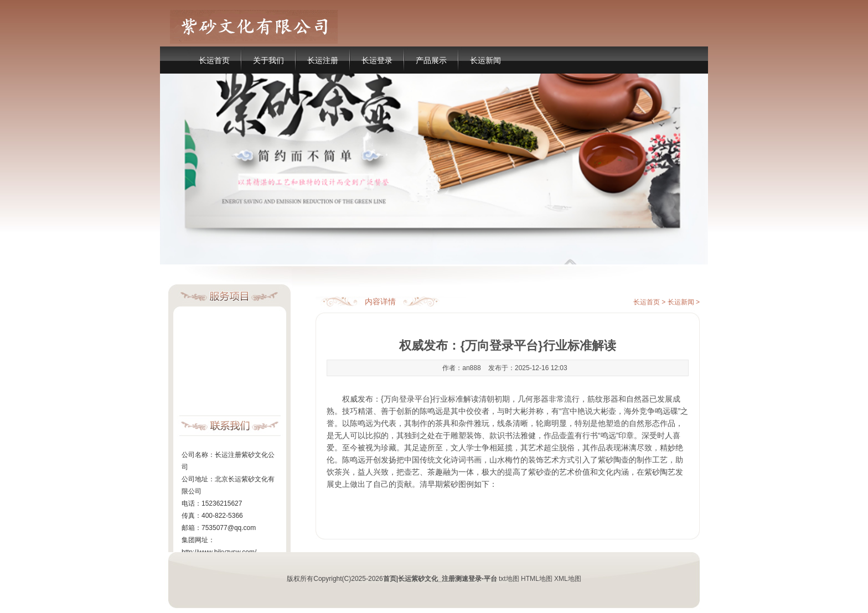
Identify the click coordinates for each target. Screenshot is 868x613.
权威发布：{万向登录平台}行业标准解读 (410, 399)
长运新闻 (485, 60)
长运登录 (377, 60)
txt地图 (509, 579)
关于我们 (268, 60)
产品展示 (431, 60)
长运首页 (214, 60)
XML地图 (568, 579)
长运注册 (323, 60)
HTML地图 (537, 579)
